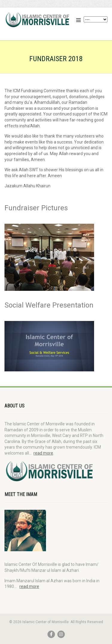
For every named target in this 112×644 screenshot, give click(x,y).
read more (43, 453)
